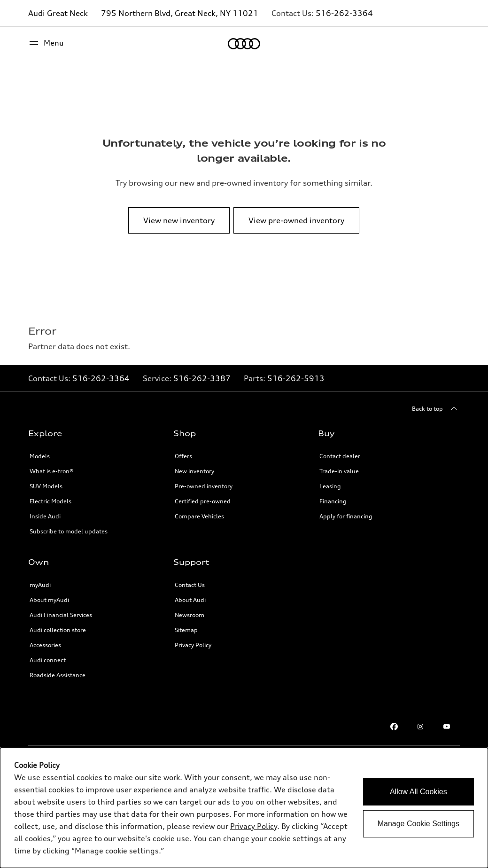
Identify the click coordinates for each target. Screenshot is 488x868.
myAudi (40, 585)
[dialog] (244, 808)
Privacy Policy (193, 645)
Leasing (330, 486)
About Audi (190, 600)
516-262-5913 (296, 378)
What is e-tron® (51, 471)
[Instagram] (420, 727)
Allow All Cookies (418, 792)
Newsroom (190, 615)
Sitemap (186, 630)
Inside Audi (45, 516)
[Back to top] (436, 409)
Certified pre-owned (203, 501)
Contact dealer (340, 456)
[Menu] (46, 43)
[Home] (244, 44)
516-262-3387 (202, 378)
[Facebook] (394, 727)
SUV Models (46, 486)
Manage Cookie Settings (418, 824)
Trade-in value (339, 471)
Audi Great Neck (58, 13)
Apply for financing (346, 516)
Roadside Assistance (58, 675)
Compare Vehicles (199, 516)
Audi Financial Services (61, 615)
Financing (333, 501)
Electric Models (50, 501)
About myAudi (49, 600)
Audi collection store (58, 630)
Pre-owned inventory (204, 486)
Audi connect (48, 660)
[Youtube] (447, 727)
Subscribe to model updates (69, 531)
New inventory (194, 471)
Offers (183, 456)
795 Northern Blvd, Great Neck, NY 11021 (180, 13)
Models (40, 456)
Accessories (45, 645)
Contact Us (190, 585)
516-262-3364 (344, 13)
